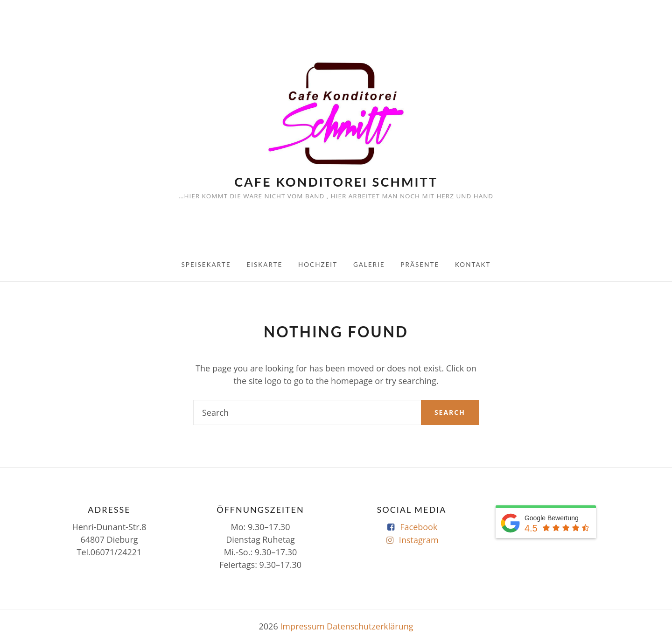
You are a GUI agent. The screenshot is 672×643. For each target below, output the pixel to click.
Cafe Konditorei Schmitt (336, 182)
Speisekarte (206, 265)
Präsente (420, 265)
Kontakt (473, 265)
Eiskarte (264, 265)
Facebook (419, 527)
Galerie (369, 265)
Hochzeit (318, 265)
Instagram (419, 540)
